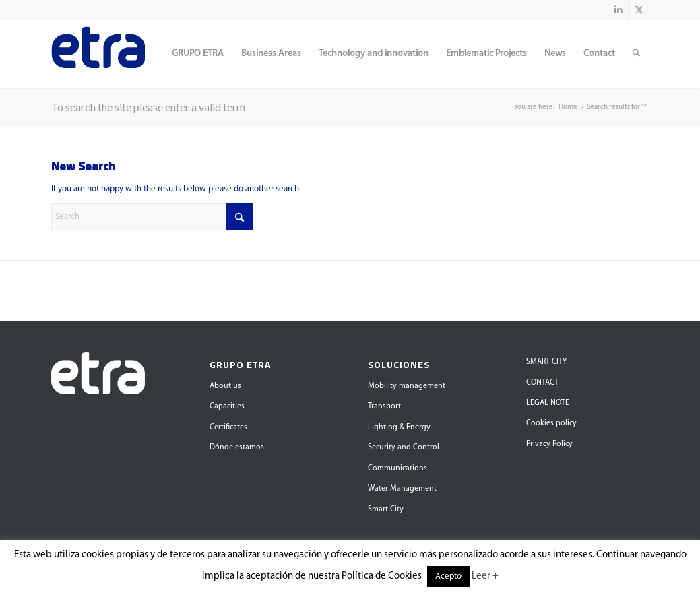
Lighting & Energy (399, 427)
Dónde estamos (237, 447)
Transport (384, 406)
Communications (397, 468)
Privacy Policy (549, 444)
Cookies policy (551, 423)
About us (225, 386)
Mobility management (407, 386)
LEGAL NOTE (548, 403)
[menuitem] (198, 54)
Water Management (402, 489)
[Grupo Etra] (98, 54)
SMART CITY (546, 362)
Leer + (485, 576)
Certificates (228, 427)
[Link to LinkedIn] (618, 10)
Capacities (227, 406)
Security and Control (404, 447)
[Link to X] (639, 10)
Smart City (386, 509)
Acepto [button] (448, 576)
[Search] (636, 54)
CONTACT (542, 383)
